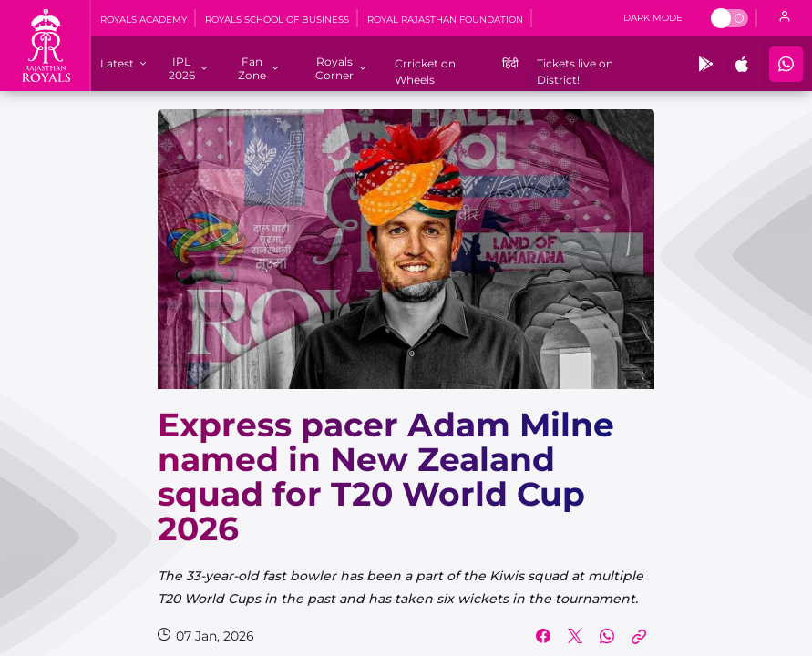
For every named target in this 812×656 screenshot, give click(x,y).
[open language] (785, 18)
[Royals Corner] (334, 68)
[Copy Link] (639, 636)
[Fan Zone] (252, 68)
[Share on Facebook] (543, 636)
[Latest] (117, 63)
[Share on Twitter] (575, 636)
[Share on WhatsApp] (607, 636)
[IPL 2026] (182, 68)
